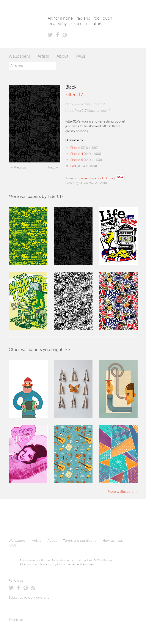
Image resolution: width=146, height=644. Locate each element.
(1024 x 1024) (83, 166)
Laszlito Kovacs (16, 630)
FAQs (81, 57)
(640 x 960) (85, 154)
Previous (20, 168)
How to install (113, 541)
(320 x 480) (84, 148)
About (62, 57)
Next (51, 168)
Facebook (97, 178)
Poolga (26, 24)
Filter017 (74, 95)
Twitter (83, 178)
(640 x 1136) (86, 160)
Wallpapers (19, 57)
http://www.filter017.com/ (85, 104)
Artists (43, 57)
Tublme (49, 630)
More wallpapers (120, 492)
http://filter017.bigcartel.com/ (88, 111)
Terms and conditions (80, 541)
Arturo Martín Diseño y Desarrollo (31, 630)
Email (110, 178)
